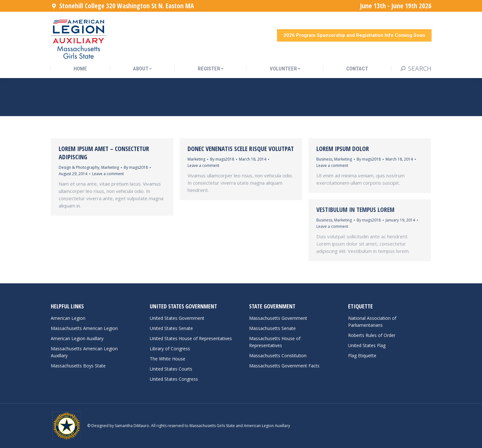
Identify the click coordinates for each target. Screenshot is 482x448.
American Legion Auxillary (77, 338)
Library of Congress (170, 349)
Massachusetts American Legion (84, 328)
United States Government (177, 318)
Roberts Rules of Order (372, 335)
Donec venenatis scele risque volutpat (241, 149)
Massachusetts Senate (272, 328)
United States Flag (367, 345)
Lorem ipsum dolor (343, 149)
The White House (168, 359)
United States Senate (171, 328)
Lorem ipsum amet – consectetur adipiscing (104, 153)
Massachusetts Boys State (78, 366)
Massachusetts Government (278, 318)
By (136, 167)
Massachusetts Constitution (278, 356)
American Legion (68, 318)
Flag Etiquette (362, 356)
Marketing (110, 167)
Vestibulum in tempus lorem (355, 210)
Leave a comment (108, 174)
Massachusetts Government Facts (284, 366)
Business (324, 159)
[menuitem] (80, 69)
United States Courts (171, 369)
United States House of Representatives (191, 338)
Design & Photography (79, 167)
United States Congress (174, 379)
